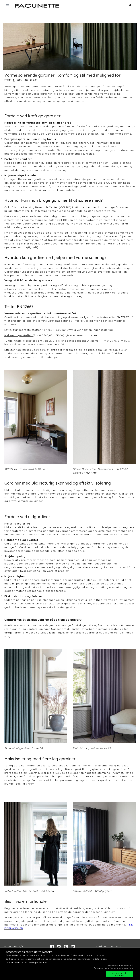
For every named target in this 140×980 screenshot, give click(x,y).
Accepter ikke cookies (120, 966)
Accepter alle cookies (120, 974)
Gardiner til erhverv (108, 946)
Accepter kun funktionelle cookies (113, 968)
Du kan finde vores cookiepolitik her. (26, 962)
